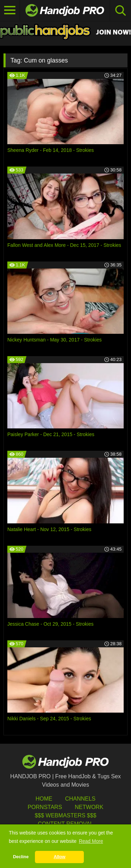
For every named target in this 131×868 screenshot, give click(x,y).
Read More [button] (91, 841)
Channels (80, 799)
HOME (44, 799)
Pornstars (45, 807)
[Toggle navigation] (10, 10)
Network (89, 807)
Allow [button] (60, 857)
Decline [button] (21, 857)
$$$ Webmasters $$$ (65, 815)
